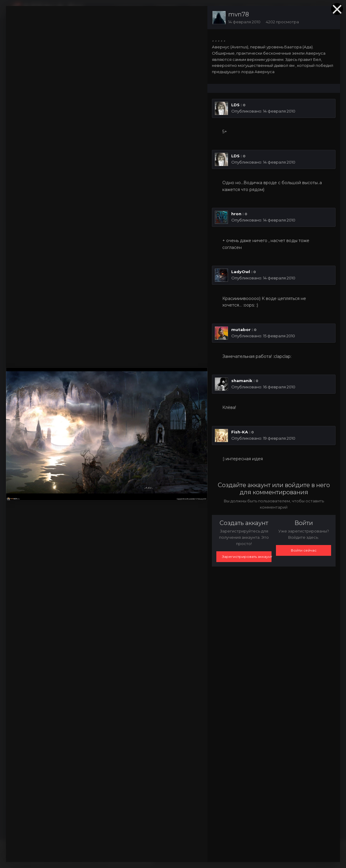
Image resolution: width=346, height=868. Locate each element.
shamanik (242, 381)
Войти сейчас (304, 550)
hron (236, 214)
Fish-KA (240, 432)
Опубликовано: (263, 111)
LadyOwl (241, 272)
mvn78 (239, 14)
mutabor (241, 330)
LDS (235, 105)
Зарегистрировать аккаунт (247, 557)
